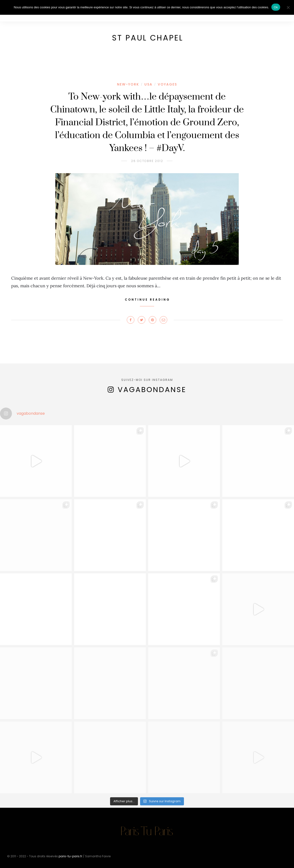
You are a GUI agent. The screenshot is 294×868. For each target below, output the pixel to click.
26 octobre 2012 (147, 161)
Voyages (167, 84)
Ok (276, 7)
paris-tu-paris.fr (70, 856)
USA (148, 84)
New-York (128, 84)
